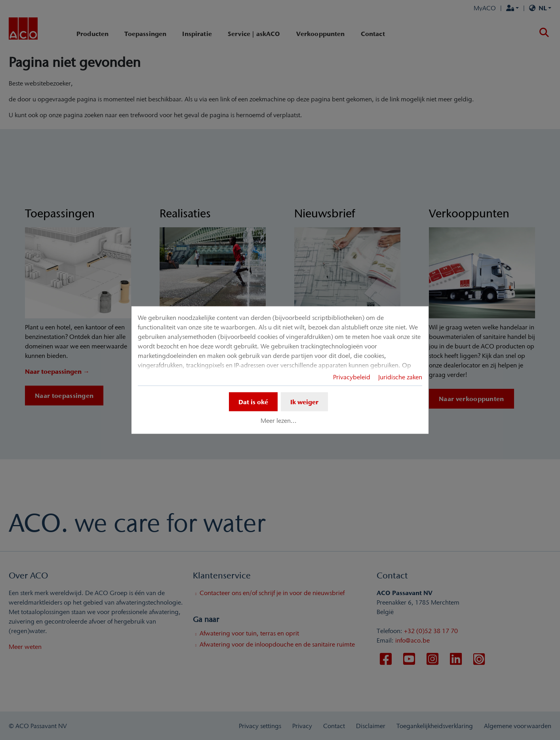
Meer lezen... (279, 420)
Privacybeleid (352, 377)
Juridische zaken (400, 377)
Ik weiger (304, 401)
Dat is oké (253, 401)
